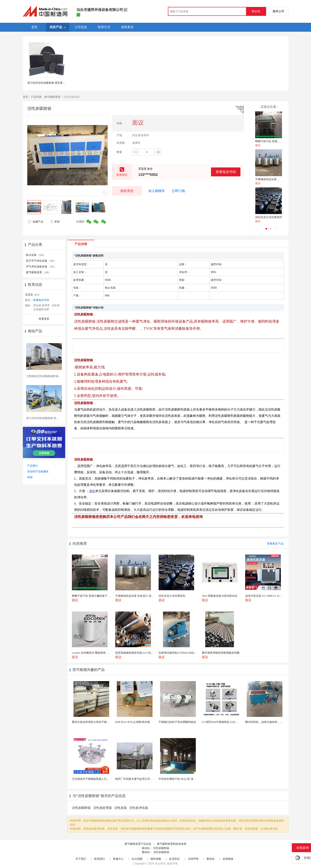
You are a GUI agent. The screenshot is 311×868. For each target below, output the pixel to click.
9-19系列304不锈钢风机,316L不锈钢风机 (225, 722)
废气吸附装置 (52, 97)
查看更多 (44, 319)
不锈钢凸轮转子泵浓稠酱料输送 (177, 722)
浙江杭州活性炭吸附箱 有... (42, 418)
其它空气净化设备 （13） (41, 261)
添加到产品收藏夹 (38, 472)
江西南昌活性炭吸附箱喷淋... (43, 376)
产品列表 (36, 97)
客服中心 (118, 859)
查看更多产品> (276, 544)
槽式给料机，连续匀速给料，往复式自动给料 (272, 722)
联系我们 (100, 859)
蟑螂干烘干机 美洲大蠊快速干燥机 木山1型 (281, 141)
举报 (55, 222)
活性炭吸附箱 (81, 808)
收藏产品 (35, 222)
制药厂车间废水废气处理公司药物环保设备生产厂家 (146, 779)
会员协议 (174, 859)
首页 (25, 97)
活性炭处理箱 (102, 808)
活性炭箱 (121, 808)
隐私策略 (156, 859)
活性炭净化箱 (139, 808)
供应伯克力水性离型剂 (269, 217)
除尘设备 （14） (36, 255)
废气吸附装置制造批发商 (172, 844)
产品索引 (33, 466)
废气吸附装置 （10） (38, 272)
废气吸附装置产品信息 (138, 844)
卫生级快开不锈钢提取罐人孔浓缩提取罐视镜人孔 (101, 779)
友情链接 (228, 859)
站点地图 (137, 859)
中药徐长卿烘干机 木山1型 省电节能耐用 (183, 779)
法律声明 (193, 859)
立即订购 (178, 191)
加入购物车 (157, 191)
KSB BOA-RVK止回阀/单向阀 (133, 722)
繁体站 (211, 859)
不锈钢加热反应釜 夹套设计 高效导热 (277, 179)
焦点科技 (160, 864)
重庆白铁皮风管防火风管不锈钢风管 (93, 722)
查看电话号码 (226, 172)
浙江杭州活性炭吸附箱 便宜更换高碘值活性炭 (54, 83)
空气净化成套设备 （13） (41, 267)
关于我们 (81, 859)
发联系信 (127, 191)
